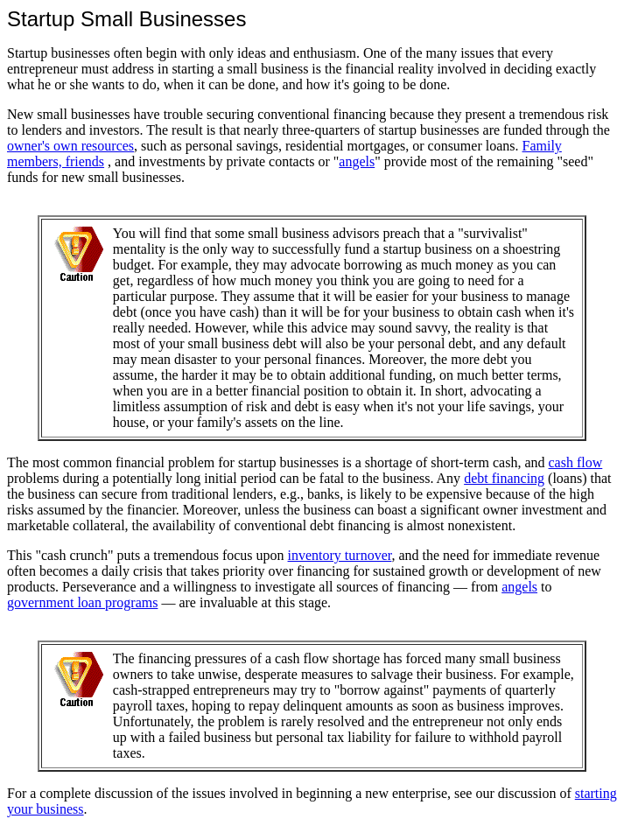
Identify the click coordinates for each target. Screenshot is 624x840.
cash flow (576, 462)
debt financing (504, 478)
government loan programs (82, 602)
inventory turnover (340, 555)
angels (357, 161)
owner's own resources (70, 146)
